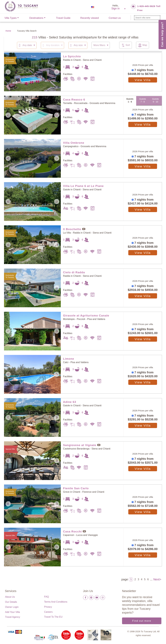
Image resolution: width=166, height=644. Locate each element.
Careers (48, 612)
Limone (69, 359)
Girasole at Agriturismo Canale (86, 315)
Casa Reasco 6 (74, 99)
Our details (11, 602)
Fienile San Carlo (76, 488)
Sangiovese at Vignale (80, 445)
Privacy (48, 607)
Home (8, 31)
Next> (157, 579)
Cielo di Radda (74, 272)
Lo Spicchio (72, 56)
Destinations (36, 18)
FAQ (46, 597)
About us (10, 597)
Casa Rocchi (72, 531)
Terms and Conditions (56, 602)
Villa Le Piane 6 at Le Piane (83, 186)
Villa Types (11, 18)
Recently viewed (90, 18)
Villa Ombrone (74, 143)
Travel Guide (63, 18)
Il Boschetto (72, 229)
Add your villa (12, 612)
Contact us (115, 18)
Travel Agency (13, 617)
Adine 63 (70, 402)
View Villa (143, 80)
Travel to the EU (53, 617)
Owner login (12, 607)
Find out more (142, 621)
